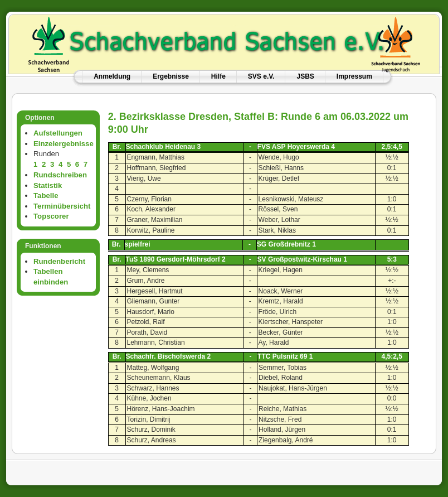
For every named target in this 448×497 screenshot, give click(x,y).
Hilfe (218, 76)
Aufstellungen (58, 133)
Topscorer (51, 216)
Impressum (354, 76)
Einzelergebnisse (64, 144)
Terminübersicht (62, 206)
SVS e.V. (261, 76)
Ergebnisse (171, 76)
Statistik (48, 185)
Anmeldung (112, 76)
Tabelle (46, 196)
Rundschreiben (60, 175)
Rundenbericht (59, 261)
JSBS (305, 76)
